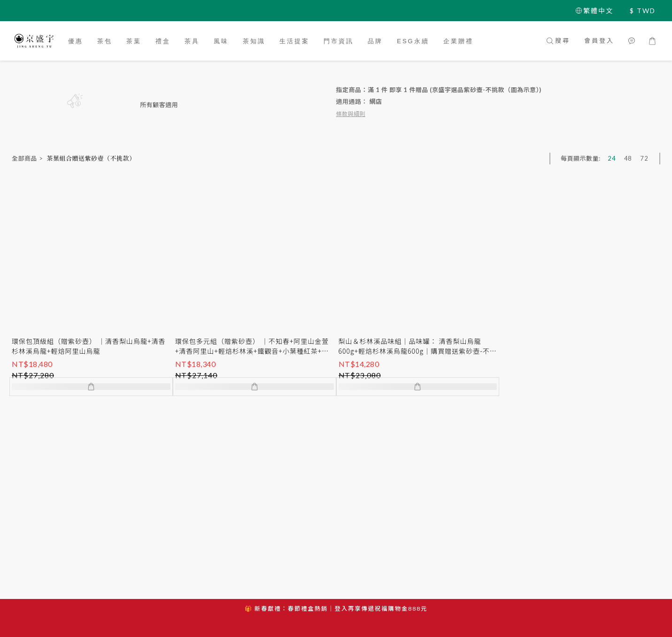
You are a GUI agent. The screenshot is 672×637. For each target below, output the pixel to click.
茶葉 (134, 41)
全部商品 (24, 158)
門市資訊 (339, 41)
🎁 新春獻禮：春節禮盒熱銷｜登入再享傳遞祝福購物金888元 (336, 609)
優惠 (76, 41)
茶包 (105, 41)
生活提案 (294, 41)
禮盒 (163, 41)
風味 (221, 41)
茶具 (192, 41)
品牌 (375, 41)
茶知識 (254, 41)
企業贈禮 (458, 41)
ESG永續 (413, 41)
